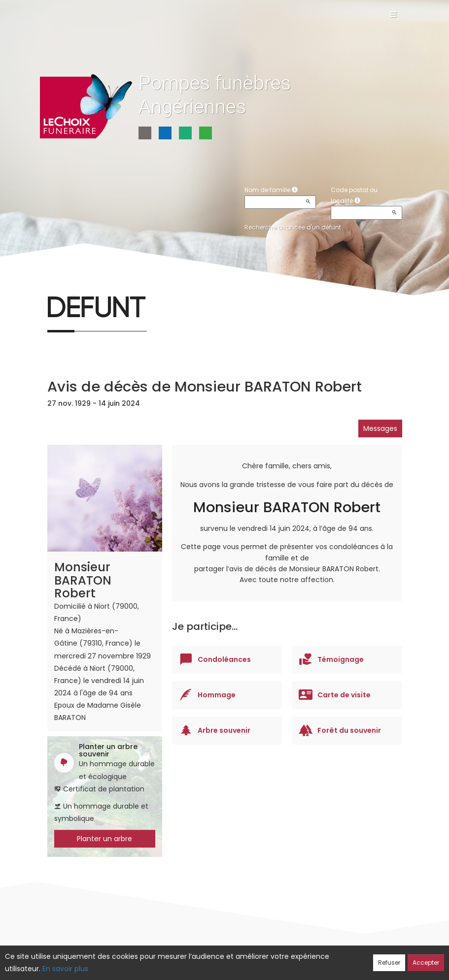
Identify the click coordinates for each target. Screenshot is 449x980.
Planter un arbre (104, 839)
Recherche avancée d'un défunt (293, 227)
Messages (380, 428)
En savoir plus (65, 969)
